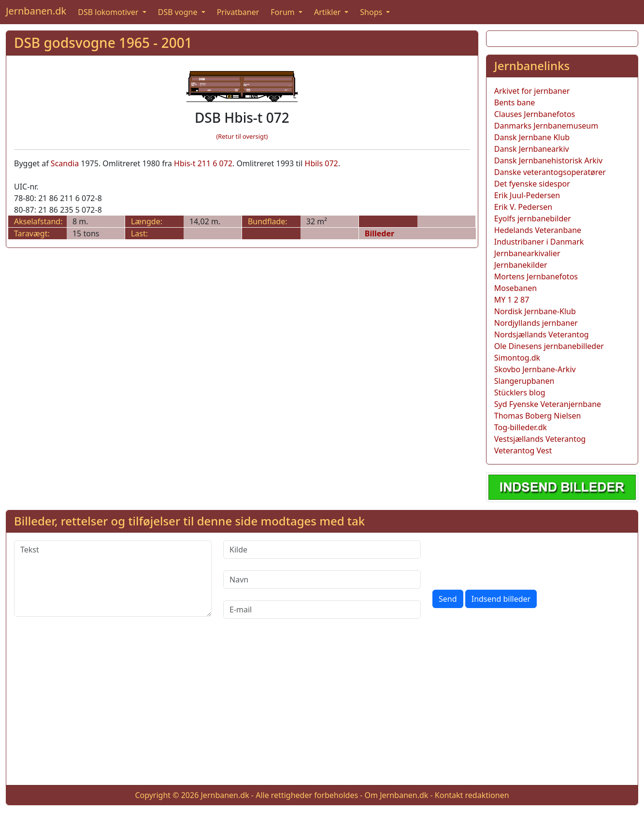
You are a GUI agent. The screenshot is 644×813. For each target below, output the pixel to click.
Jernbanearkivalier (527, 253)
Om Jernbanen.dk (397, 795)
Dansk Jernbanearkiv (532, 149)
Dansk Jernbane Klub (532, 137)
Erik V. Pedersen (523, 207)
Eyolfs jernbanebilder (533, 218)
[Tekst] (113, 579)
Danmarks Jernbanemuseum (546, 126)
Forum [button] (284, 12)
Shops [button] (372, 12)
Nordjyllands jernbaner (536, 323)
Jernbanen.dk (36, 11)
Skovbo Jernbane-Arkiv (535, 369)
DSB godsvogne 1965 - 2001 (103, 43)
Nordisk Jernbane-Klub (535, 311)
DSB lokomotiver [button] (109, 12)
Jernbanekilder (521, 265)
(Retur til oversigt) (242, 136)
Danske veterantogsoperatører (550, 172)
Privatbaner (238, 12)
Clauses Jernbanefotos (535, 114)
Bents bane (515, 102)
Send (448, 599)
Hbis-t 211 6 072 (203, 163)
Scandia (65, 163)
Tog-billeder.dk (521, 427)
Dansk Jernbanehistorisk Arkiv (548, 160)
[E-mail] (322, 610)
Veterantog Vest (523, 450)
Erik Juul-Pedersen (527, 195)
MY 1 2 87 (512, 300)
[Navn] (322, 580)
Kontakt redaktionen (472, 795)
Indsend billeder (501, 599)
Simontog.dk (517, 358)
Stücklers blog (520, 392)
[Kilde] (322, 550)
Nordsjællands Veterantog (542, 334)
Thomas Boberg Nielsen (538, 416)
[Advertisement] (322, 710)
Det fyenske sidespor (532, 184)
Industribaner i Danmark (539, 242)
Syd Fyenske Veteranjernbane (548, 404)
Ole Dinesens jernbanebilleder (549, 346)
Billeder (379, 233)
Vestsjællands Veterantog (540, 439)
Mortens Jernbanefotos (536, 276)
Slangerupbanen (524, 381)
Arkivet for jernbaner (532, 91)
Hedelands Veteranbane (538, 230)
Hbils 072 (322, 163)
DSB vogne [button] (179, 12)
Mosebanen (516, 288)
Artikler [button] (328, 12)
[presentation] (506, 559)
